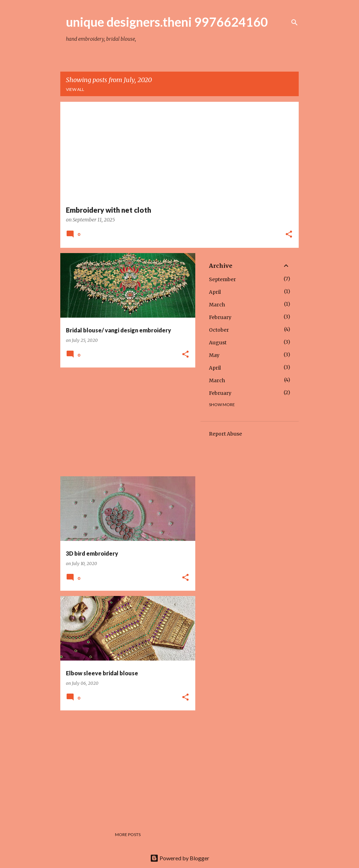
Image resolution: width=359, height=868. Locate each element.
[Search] (294, 22)
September (222, 279)
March (217, 305)
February (220, 317)
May (214, 355)
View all (75, 89)
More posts (128, 834)
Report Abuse (225, 434)
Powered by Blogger (180, 858)
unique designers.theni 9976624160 (167, 22)
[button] (289, 235)
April (215, 292)
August (218, 343)
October (219, 330)
